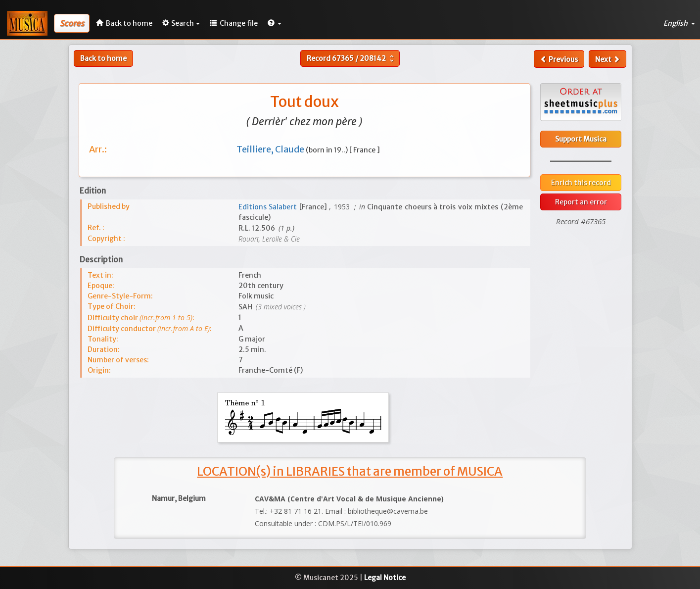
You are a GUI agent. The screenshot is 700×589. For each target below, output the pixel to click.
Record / (351, 58)
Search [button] (181, 23)
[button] (275, 23)
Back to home (103, 58)
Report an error (581, 202)
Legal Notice (385, 578)
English (679, 23)
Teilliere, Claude (271, 149)
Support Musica (581, 139)
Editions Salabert (269, 207)
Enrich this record (581, 183)
